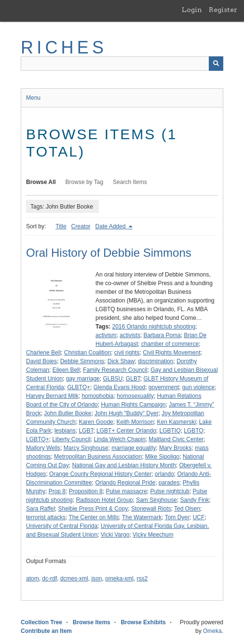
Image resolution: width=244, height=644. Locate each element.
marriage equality (134, 448)
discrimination (156, 361)
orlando (164, 474)
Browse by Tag (85, 182)
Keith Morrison (135, 422)
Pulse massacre (126, 491)
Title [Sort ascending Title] (61, 226)
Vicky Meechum (153, 535)
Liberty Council (71, 439)
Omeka (212, 631)
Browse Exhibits (143, 622)
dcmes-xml (74, 578)
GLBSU (113, 379)
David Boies (41, 361)
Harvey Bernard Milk (52, 396)
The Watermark (142, 517)
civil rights (127, 353)
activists (130, 335)
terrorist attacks (46, 517)
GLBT (133, 379)
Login (192, 10)
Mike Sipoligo (162, 457)
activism (106, 335)
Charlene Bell (43, 353)
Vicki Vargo (115, 535)
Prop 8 (57, 491)
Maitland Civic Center (176, 439)
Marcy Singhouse (86, 448)
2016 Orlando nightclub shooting (154, 327)
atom (33, 578)
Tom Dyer (177, 517)
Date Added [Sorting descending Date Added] (111, 226)
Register (223, 10)
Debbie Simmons (82, 361)
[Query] (122, 64)
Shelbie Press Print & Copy (93, 509)
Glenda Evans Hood (119, 387)
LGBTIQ (170, 431)
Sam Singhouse (156, 500)
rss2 (142, 578)
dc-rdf (49, 578)
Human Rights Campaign (133, 405)
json (96, 578)
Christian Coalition (88, 353)
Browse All (41, 182)
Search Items (130, 182)
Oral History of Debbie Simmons (109, 253)
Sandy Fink (195, 500)
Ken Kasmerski (176, 422)
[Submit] (216, 64)
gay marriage (83, 379)
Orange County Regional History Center (100, 474)
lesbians (65, 431)
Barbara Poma (162, 335)
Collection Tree (41, 622)
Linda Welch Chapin (119, 439)
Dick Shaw (121, 361)
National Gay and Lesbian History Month (124, 465)
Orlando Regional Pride (125, 483)
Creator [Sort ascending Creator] (81, 226)
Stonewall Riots (151, 509)
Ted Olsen (187, 509)
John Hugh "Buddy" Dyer (127, 413)
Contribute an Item (46, 631)
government (164, 387)
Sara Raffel (41, 509)
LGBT (86, 431)
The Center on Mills (94, 517)
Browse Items (92, 622)
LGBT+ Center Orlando (126, 431)
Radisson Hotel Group (104, 500)
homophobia (97, 396)
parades (169, 483)
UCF (199, 517)
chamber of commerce (170, 344)
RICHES (64, 47)
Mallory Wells (43, 448)
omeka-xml (119, 578)
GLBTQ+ (79, 387)
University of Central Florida (62, 526)
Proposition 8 (86, 491)
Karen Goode (96, 422)
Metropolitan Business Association (98, 457)
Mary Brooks (175, 448)
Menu (33, 98)
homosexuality (135, 396)
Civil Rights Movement (171, 353)
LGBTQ (194, 431)
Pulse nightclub (169, 491)
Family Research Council (115, 370)
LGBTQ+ (38, 439)
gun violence (198, 387)
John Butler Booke (68, 413)
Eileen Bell (66, 370)
